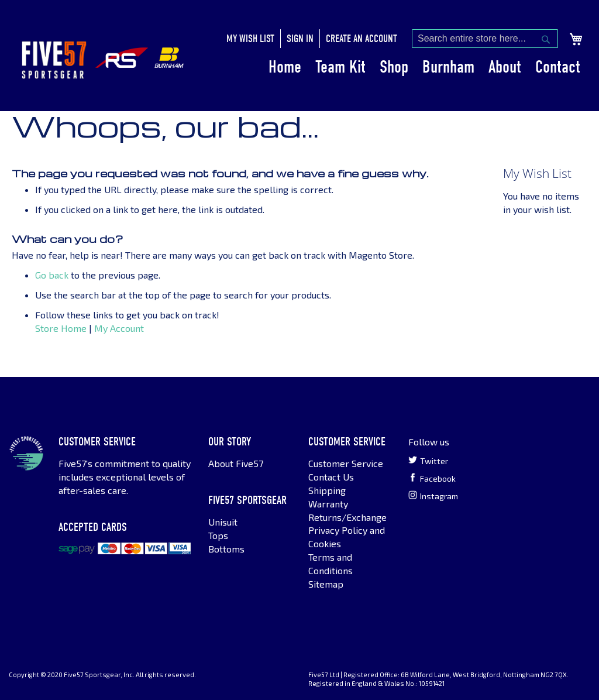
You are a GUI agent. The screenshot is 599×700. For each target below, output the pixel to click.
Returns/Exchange (347, 517)
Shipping (327, 490)
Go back (52, 275)
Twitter (428, 461)
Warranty (328, 504)
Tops (218, 535)
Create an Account (362, 39)
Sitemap (326, 584)
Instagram (433, 496)
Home (285, 67)
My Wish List (250, 39)
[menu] (424, 67)
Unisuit (223, 522)
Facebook (432, 478)
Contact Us (331, 477)
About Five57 (236, 463)
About (505, 67)
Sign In (300, 39)
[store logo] (54, 60)
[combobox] (485, 39)
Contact (558, 67)
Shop (394, 67)
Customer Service (346, 463)
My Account (119, 328)
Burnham (448, 67)
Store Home (61, 328)
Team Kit (340, 67)
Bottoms (226, 549)
